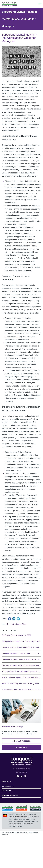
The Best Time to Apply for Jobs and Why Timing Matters (21, 647)
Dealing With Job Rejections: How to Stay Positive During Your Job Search (21, 641)
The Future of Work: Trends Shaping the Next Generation (21, 659)
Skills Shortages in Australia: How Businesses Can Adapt (21, 672)
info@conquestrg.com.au (21, 768)
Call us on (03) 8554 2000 (21, 741)
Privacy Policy (28, 832)
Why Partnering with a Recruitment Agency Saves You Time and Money (21, 665)
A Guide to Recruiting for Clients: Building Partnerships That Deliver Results (21, 684)
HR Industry (11, 624)
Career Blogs (21, 624)
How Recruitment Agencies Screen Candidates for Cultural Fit (21, 678)
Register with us (21, 748)
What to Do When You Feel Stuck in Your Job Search (21, 653)
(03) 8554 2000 (22, 772)
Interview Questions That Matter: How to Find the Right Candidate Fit (21, 690)
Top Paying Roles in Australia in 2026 (16, 635)
